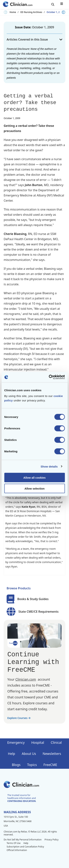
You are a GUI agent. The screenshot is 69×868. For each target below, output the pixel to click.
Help (11, 754)
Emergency (16, 742)
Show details (49, 466)
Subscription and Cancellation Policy (25, 847)
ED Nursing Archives (31, 12)
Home (13, 12)
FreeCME (50, 765)
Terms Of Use (14, 843)
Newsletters (52, 754)
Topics (32, 765)
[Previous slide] (6, 12)
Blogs (16, 765)
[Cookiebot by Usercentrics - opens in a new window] (49, 377)
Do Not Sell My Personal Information (23, 840)
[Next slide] (63, 12)
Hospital (38, 742)
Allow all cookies (34, 478)
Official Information (17, 850)
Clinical (56, 742)
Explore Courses (19, 718)
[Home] (18, 5)
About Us (29, 754)
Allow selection (34, 488)
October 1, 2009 (55, 12)
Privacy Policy (52, 840)
